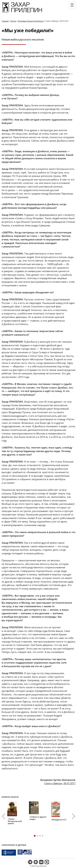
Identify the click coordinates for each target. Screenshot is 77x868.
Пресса (13, 21)
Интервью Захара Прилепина (31, 21)
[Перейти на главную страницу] (22, 13)
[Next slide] (73, 816)
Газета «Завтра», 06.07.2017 (60, 783)
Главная (5, 21)
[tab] (35, 836)
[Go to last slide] (4, 816)
